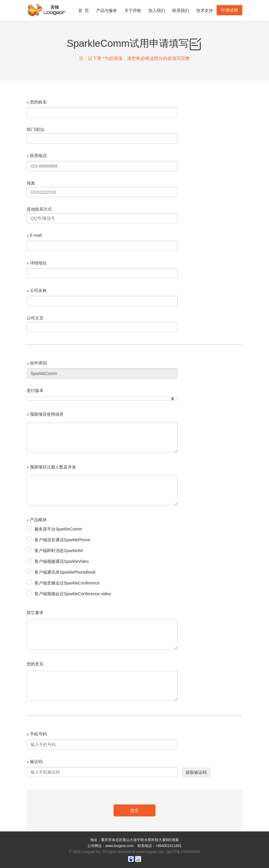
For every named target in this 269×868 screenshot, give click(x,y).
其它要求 (35, 613)
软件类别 (37, 364)
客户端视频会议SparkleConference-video (69, 593)
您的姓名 (37, 103)
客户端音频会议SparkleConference (63, 583)
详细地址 (37, 264)
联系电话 (37, 157)
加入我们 (157, 15)
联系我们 (181, 15)
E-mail (34, 236)
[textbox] (102, 438)
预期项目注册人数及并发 (51, 468)
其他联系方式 (39, 209)
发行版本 (35, 391)
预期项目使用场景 (45, 415)
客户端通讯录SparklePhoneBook (61, 572)
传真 (31, 183)
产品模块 (37, 521)
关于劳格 (133, 15)
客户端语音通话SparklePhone (58, 539)
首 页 (84, 15)
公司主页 (35, 318)
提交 (134, 810)
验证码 (35, 763)
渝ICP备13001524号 (183, 852)
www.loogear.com (120, 846)
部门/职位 (36, 129)
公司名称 (37, 292)
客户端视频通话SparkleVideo (58, 561)
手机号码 (37, 735)
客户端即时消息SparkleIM (55, 550)
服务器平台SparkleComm (54, 529)
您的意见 (35, 664)
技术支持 (205, 15)
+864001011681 (168, 846)
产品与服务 (107, 15)
